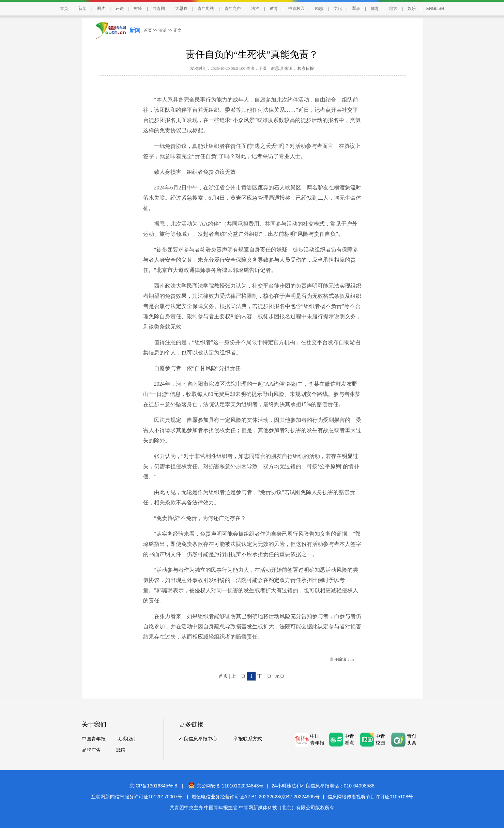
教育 (274, 9)
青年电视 (206, 9)
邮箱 (120, 750)
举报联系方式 (248, 739)
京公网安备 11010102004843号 (226, 786)
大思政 (181, 9)
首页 (64, 9)
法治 (255, 9)
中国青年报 (94, 739)
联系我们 (126, 739)
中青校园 (296, 9)
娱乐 (412, 9)
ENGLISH (435, 9)
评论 (120, 9)
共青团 (159, 9)
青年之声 (233, 9)
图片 (101, 9)
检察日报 (305, 68)
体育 (375, 9)
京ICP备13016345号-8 (153, 786)
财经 (138, 9)
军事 (356, 9)
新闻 (82, 9)
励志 (319, 9)
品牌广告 (91, 750)
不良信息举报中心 (198, 739)
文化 (338, 9)
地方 (393, 9)
